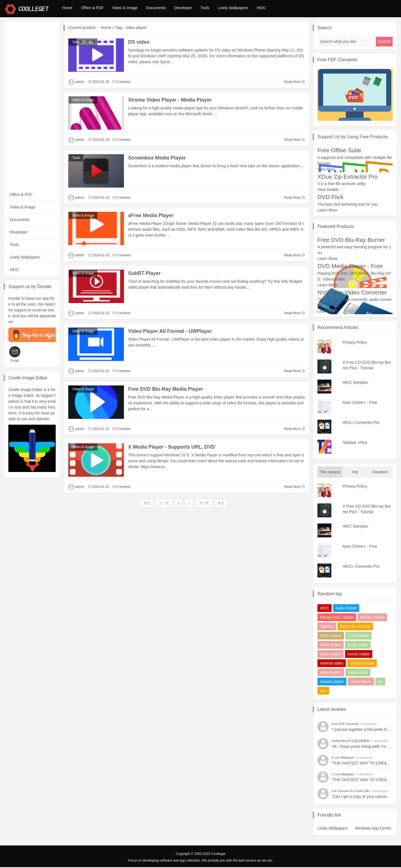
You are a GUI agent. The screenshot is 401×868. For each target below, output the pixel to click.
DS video (139, 43)
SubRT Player (144, 274)
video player (361, 682)
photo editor (358, 646)
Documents (165, 9)
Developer (195, 9)
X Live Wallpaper (343, 758)
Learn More (327, 211)
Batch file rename (355, 627)
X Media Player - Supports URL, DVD (172, 448)
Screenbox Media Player (157, 159)
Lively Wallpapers (251, 9)
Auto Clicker (346, 609)
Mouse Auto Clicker (337, 618)
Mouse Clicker (372, 618)
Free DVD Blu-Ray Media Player (166, 390)
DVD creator (331, 636)
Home (69, 9)
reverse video (332, 664)
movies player (332, 682)
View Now (326, 170)
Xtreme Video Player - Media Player (170, 101)
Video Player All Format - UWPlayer (170, 332)
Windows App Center (373, 829)
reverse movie (362, 664)
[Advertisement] (32, 106)
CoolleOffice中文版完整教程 (351, 742)
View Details (328, 190)
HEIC (282, 9)
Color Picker (358, 636)
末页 (221, 504)
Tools (220, 9)
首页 (147, 504)
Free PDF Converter (338, 61)
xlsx (323, 692)
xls (380, 682)
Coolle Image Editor (28, 379)
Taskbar (327, 627)
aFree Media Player (151, 216)
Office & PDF (96, 9)
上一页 (164, 504)
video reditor (331, 673)
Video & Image (132, 9)
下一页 (204, 504)
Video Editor (331, 646)
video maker (331, 655)
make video (358, 673)
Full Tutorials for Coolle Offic (351, 792)
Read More (294, 83)
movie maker (359, 655)
